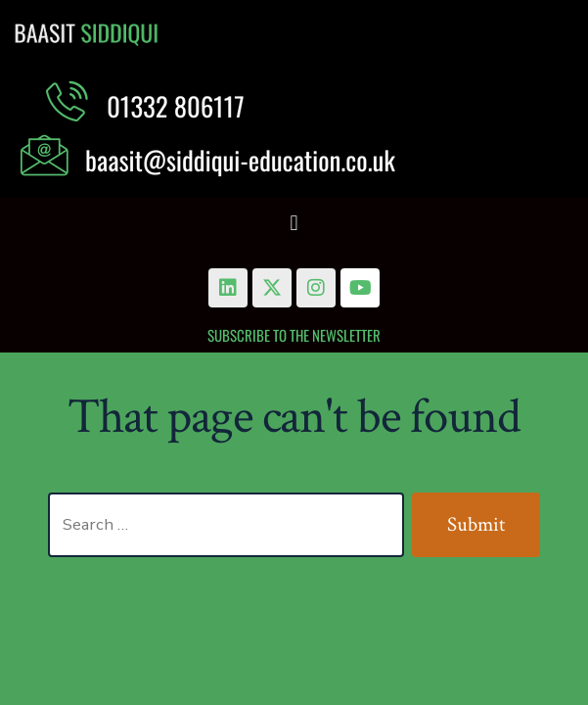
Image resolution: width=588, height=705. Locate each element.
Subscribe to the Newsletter (294, 335)
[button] (294, 223)
